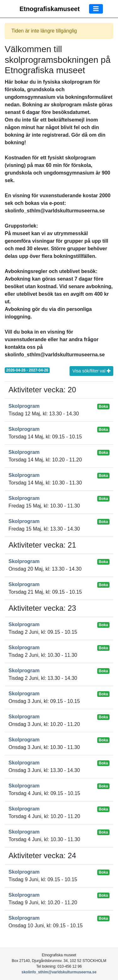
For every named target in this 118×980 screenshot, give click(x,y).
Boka (103, 407)
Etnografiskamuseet (50, 9)
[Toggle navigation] (96, 9)
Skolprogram (24, 406)
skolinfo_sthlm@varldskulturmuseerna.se (59, 972)
